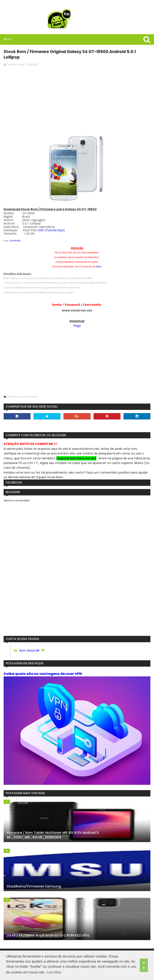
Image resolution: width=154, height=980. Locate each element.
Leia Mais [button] (54, 973)
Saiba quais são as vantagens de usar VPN (42, 668)
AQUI (99, 261)
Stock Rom (29, 391)
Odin (41, 224)
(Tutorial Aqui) (55, 224)
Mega (77, 320)
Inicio (7, 39)
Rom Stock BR (29, 645)
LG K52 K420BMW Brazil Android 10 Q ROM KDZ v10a (48, 930)
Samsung (13, 391)
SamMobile (15, 235)
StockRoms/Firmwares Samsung (34, 881)
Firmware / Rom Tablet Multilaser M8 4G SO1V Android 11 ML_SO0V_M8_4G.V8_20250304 (52, 830)
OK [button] (144, 966)
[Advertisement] (77, 93)
